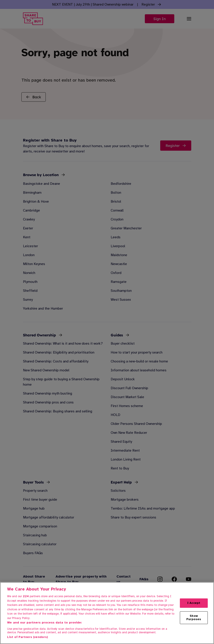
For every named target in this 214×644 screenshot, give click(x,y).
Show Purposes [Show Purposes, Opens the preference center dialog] (194, 617)
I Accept (194, 603)
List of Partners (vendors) (28, 637)
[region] (107, 613)
